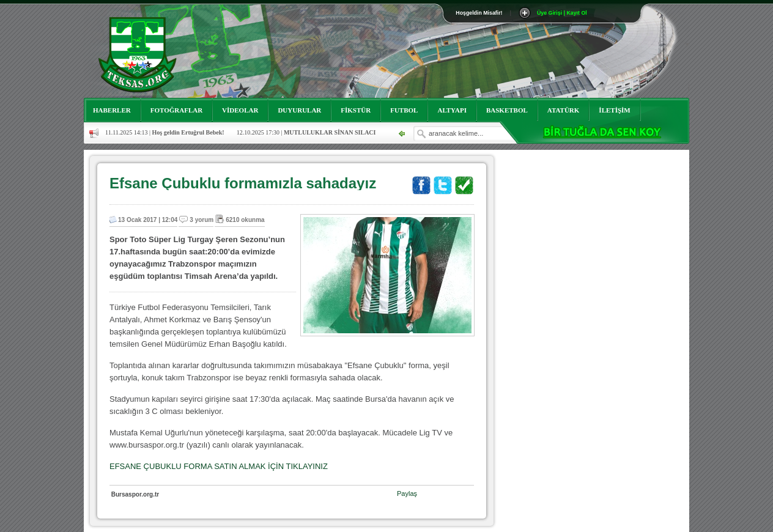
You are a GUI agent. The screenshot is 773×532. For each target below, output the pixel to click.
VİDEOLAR (240, 110)
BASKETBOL (507, 110)
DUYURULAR (299, 110)
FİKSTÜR (356, 110)
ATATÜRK (564, 110)
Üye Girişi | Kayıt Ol (562, 13)
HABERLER (112, 110)
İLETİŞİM (614, 110)
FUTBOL (404, 110)
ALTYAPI (452, 110)
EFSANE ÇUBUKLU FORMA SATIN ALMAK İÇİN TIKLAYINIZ (219, 466)
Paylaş (407, 493)
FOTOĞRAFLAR (176, 110)
